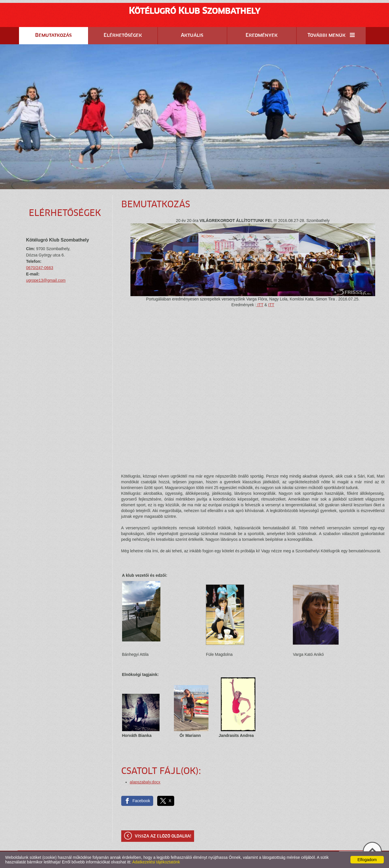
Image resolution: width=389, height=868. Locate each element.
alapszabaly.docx (145, 782)
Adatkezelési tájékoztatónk (156, 862)
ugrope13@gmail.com (46, 280)
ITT (260, 305)
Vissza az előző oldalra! (163, 836)
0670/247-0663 (40, 268)
